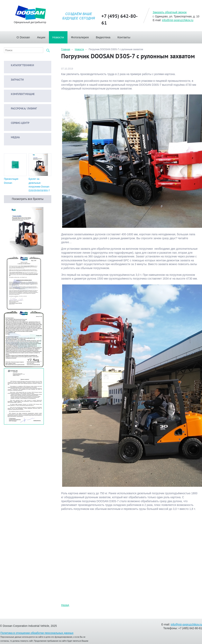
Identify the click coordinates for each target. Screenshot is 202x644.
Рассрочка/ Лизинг (21, 109)
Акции (43, 36)
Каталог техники (19, 65)
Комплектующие (20, 94)
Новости (60, 36)
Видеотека (105, 36)
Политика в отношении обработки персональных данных (37, 633)
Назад (65, 605)
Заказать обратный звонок (170, 12)
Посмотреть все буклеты (28, 199)
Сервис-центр (17, 123)
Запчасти (14, 80)
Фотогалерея (82, 36)
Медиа (12, 138)
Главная (13, 36)
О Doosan (25, 36)
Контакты (126, 36)
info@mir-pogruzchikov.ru (178, 20)
